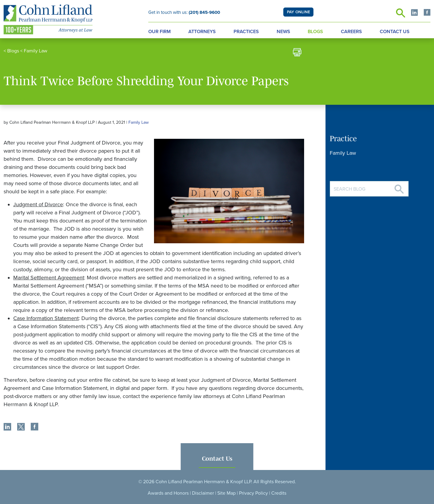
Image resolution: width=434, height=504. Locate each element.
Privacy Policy (253, 493)
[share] (7, 428)
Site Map (226, 493)
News (283, 32)
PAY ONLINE (299, 12)
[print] (297, 53)
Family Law (36, 51)
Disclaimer (203, 493)
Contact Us (395, 32)
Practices (246, 32)
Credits (279, 493)
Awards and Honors (168, 493)
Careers (351, 32)
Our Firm (159, 32)
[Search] (399, 187)
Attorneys (202, 32)
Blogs (315, 32)
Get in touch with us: (184, 12)
